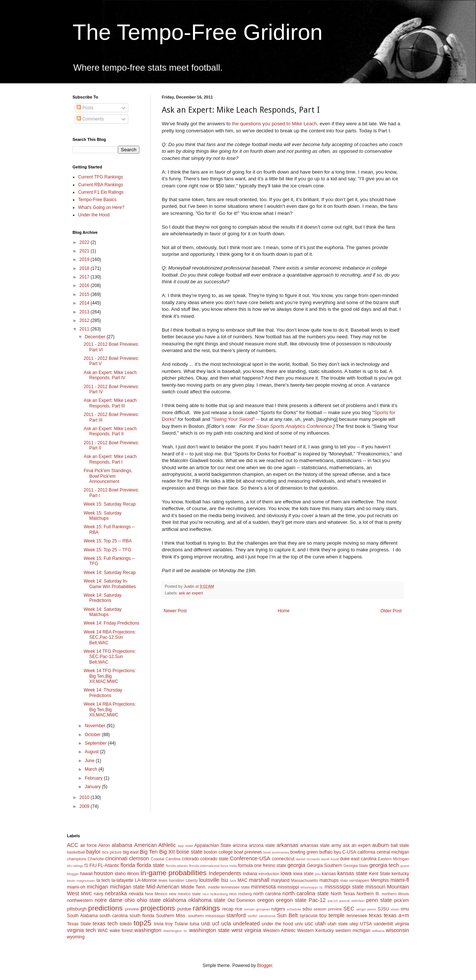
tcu (323, 915)
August (92, 752)
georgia (296, 865)
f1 (86, 865)
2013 (85, 312)
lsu (225, 880)
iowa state (303, 874)
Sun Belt (287, 915)
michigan (97, 887)
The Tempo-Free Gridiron (197, 32)
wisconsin (398, 930)
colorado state (214, 859)
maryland (280, 880)
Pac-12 (317, 900)
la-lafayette (123, 880)
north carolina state (306, 893)
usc (309, 923)
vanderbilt (383, 924)
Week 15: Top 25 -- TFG (107, 550)
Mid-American (163, 887)
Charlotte (96, 859)
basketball (76, 852)
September (96, 743)
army (336, 845)
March (92, 769)
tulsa (194, 924)
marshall (259, 880)
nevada (136, 894)
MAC (243, 880)
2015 (85, 294)
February (94, 778)
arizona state (262, 845)
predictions (105, 908)
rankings (207, 908)
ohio (130, 900)
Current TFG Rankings (101, 177)
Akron (104, 845)
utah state (338, 924)
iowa (286, 873)
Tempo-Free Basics (97, 200)
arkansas (287, 845)
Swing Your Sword (233, 419)
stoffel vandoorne (262, 916)
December (96, 337)
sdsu (307, 909)
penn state (379, 900)
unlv (299, 924)
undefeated (247, 923)
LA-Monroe (146, 880)
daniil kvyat (330, 859)
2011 (85, 329)
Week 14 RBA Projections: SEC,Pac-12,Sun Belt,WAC (110, 637)
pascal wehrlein (352, 901)
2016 (85, 286)
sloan (395, 909)
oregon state (291, 900)
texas (375, 915)
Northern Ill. (368, 894)
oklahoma (174, 900)
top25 (142, 923)
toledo (126, 924)
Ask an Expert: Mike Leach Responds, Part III (110, 403)
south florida (142, 916)
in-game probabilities (173, 873)
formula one (250, 865)
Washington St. (176, 931)
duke (345, 859)
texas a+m (396, 915)
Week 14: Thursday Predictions (103, 693)
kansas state (352, 873)
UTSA (366, 924)
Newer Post (175, 611)
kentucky (400, 874)
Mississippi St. (312, 887)
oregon (266, 900)
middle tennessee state (229, 887)
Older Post (391, 611)
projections (158, 908)
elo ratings (75, 866)
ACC (73, 845)
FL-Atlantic (108, 865)
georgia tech (384, 865)
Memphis (380, 880)
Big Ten (149, 852)
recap (228, 909)
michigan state (127, 887)
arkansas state (315, 845)
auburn (381, 845)
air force (89, 845)
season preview (328, 909)
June (90, 761)
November (96, 726)
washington (148, 930)
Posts (85, 108)
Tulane (181, 924)
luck (233, 881)
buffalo (326, 852)
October (93, 735)
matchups (329, 880)
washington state (209, 930)
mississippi (288, 887)
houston (104, 873)
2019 (85, 259)
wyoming (76, 937)
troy (169, 924)
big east (131, 852)
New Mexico (156, 894)
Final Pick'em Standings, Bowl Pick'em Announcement (108, 476)
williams (378, 931)
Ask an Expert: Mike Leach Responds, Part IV (110, 375)
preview (132, 909)
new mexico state (185, 894)
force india (229, 866)
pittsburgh (77, 909)
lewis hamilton (171, 880)
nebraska (116, 893)
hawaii (86, 874)
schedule (294, 909)
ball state (400, 845)
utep (354, 924)
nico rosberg (241, 894)
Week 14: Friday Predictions (112, 623)
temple (336, 915)
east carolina (364, 859)
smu (405, 909)
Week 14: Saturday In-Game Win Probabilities (110, 584)
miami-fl (400, 880)
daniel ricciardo (308, 859)
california (366, 852)
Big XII (167, 852)
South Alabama (82, 916)
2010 (85, 797)
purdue (184, 909)
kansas (329, 874)
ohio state (149, 900)
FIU (93, 865)
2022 (85, 242)
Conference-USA (250, 858)
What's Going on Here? (101, 207)
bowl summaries (276, 852)
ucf (216, 923)
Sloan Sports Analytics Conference (294, 426)
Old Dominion (242, 900)
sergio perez (366, 909)
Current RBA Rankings (101, 185)
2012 (85, 320)
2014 (85, 303)
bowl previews (248, 852)
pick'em (402, 900)
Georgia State (356, 865)
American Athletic (155, 845)
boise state (189, 852)
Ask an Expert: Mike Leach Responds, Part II (110, 431)
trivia (159, 924)
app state (185, 846)
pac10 (333, 901)
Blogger (265, 966)
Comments (90, 119)
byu (337, 852)
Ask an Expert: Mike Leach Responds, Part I (110, 459)
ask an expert (191, 593)
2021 (85, 251)
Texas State (79, 924)
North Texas (343, 894)
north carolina (267, 894)
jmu (318, 874)
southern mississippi (207, 916)
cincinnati (116, 858)
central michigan (393, 852)
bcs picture (112, 852)
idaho (120, 874)
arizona (240, 845)
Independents (225, 873)
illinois (133, 874)
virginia (402, 924)
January (93, 787)
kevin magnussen (81, 881)
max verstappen (355, 880)
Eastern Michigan (393, 859)
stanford (236, 915)
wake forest (121, 931)
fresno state (275, 865)
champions (77, 859)
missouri (376, 887)
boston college (218, 852)
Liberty (192, 880)
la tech (103, 880)
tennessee (357, 916)
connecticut (283, 859)
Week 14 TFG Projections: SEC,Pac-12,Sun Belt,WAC (110, 657)
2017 (85, 277)
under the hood (277, 924)
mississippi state (344, 887)
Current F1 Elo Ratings (101, 192)
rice (239, 909)
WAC (103, 931)
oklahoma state (207, 900)
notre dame (109, 900)
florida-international (204, 866)
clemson (139, 858)
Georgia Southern (324, 865)
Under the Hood (94, 215)
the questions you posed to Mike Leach (274, 124)
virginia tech (81, 930)
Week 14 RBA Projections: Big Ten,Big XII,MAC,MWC (110, 710)
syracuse (309, 916)
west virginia (246, 930)
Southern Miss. (171, 916)
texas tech (105, 923)
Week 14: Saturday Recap (110, 573)
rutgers (278, 909)
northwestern (80, 900)
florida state (150, 865)
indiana (250, 874)
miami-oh (76, 887)
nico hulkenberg (215, 894)
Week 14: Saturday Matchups (103, 612)
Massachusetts (305, 880)
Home (284, 611)
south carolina (113, 916)
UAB (205, 924)
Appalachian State (213, 845)
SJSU (384, 909)
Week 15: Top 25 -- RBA (108, 541)
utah (320, 923)
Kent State (379, 874)
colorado (190, 859)
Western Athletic (279, 931)
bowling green (304, 852)
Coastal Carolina (165, 859)
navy (98, 894)
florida (128, 865)
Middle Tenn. (194, 887)
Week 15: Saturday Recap (110, 504)
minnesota (263, 887)
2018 (85, 268)
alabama (122, 845)
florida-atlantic (177, 866)
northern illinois (395, 894)
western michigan (353, 931)
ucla (226, 923)
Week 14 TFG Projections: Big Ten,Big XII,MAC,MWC (110, 676)
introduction (269, 874)
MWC (87, 894)
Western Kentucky (315, 931)
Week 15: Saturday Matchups (103, 516)
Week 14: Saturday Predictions (103, 598)
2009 (85, 806)
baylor (94, 852)
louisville (209, 880)
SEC (349, 909)
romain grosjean (257, 909)
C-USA (349, 852)
